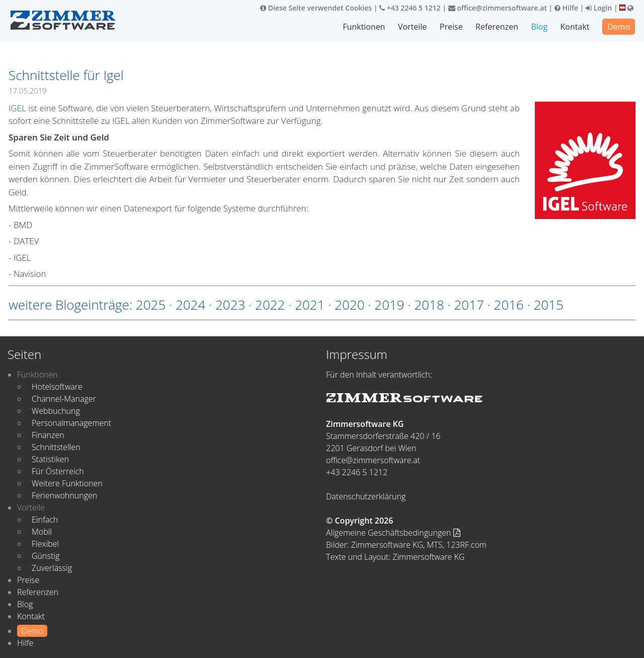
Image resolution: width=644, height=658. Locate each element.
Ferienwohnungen (64, 495)
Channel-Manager (64, 399)
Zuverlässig (52, 568)
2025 (151, 305)
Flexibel (45, 544)
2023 (230, 305)
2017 (469, 305)
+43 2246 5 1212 (410, 8)
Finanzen (48, 435)
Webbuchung (56, 411)
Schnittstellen (56, 447)
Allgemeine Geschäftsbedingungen (393, 533)
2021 (310, 305)
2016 (509, 305)
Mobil (42, 532)
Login (599, 8)
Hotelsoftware (57, 387)
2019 (389, 305)
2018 (429, 305)
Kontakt (575, 27)
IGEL (17, 108)
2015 (549, 305)
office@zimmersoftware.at (498, 8)
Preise (451, 27)
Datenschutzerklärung (366, 496)
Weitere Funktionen (67, 483)
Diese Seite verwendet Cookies (316, 8)
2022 (270, 305)
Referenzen (497, 27)
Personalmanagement (71, 423)
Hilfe (566, 8)
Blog (539, 27)
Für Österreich (58, 471)
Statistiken (50, 459)
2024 (190, 305)
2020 (349, 305)
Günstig (46, 556)
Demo (619, 27)
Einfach (45, 520)
